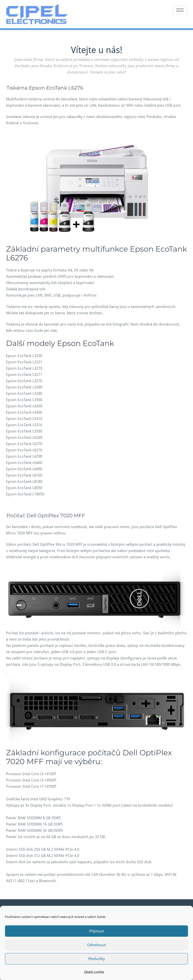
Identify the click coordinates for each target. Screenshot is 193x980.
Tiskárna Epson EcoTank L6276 (45, 88)
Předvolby (97, 959)
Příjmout (96, 931)
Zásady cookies (94, 972)
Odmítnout (96, 945)
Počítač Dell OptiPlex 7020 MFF (46, 516)
